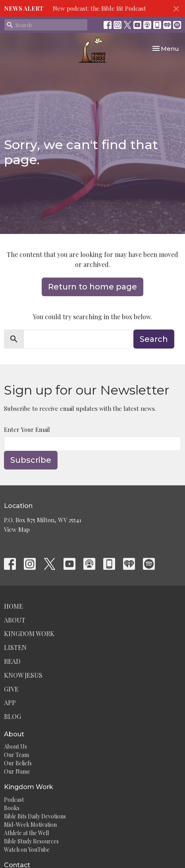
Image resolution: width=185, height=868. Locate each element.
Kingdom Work (29, 633)
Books (12, 808)
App (10, 702)
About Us (15, 746)
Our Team (16, 755)
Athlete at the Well (26, 833)
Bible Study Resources (31, 841)
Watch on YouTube (27, 850)
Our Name (17, 771)
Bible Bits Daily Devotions (35, 816)
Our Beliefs (18, 763)
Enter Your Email (27, 429)
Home (13, 606)
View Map (17, 529)
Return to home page (92, 287)
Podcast (14, 800)
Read (12, 661)
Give (11, 689)
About (15, 620)
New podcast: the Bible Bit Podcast (99, 8)
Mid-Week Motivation (30, 825)
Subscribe (31, 460)
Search (154, 339)
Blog (13, 716)
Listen (15, 647)
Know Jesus (23, 675)
